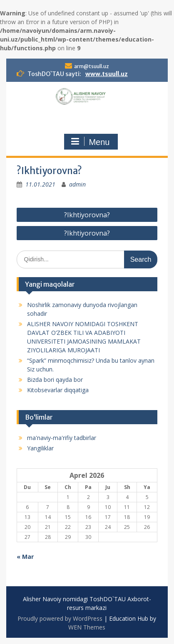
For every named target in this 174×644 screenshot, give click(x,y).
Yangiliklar (40, 448)
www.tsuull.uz (107, 74)
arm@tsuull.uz (92, 66)
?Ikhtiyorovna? (87, 215)
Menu (90, 142)
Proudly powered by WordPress (60, 618)
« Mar (25, 557)
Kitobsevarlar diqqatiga (58, 390)
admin (77, 184)
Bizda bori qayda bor (55, 380)
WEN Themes (87, 627)
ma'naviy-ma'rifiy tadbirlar (62, 438)
